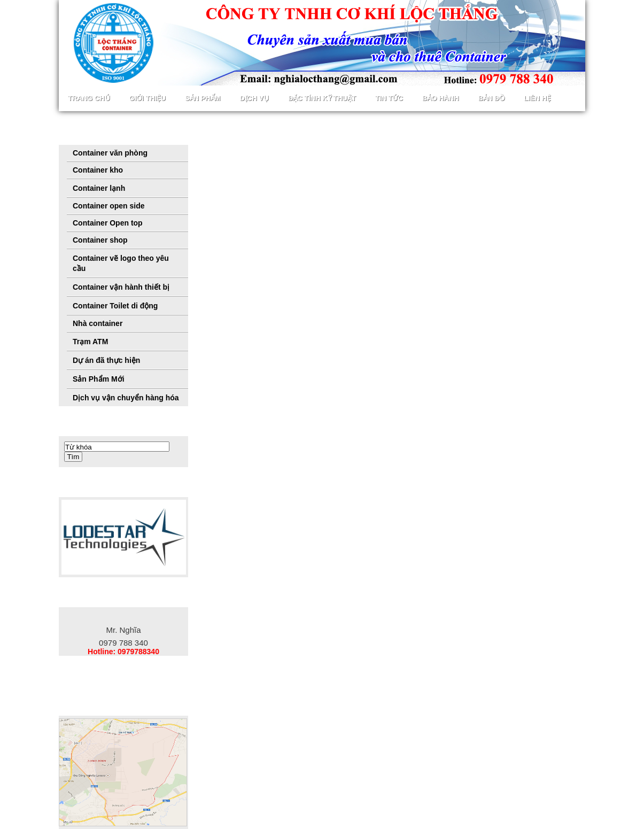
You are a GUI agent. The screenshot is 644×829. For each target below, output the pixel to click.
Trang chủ (89, 98)
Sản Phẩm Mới (99, 379)
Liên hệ (537, 98)
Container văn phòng (110, 153)
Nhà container (98, 323)
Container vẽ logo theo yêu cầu (121, 263)
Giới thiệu (148, 98)
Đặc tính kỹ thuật (322, 98)
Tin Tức (389, 98)
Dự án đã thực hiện (106, 360)
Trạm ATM (90, 342)
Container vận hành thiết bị (121, 287)
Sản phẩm (203, 98)
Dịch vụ (254, 98)
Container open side (109, 206)
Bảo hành (441, 98)
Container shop (100, 240)
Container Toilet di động (115, 306)
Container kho (98, 170)
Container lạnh (99, 188)
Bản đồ (491, 98)
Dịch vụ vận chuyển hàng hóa (126, 398)
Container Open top (108, 223)
